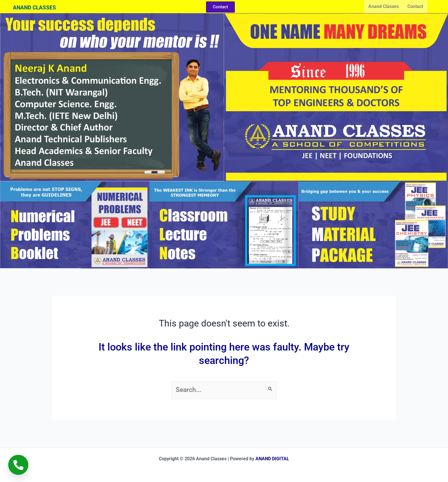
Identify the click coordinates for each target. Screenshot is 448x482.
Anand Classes (384, 6)
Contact (415, 6)
